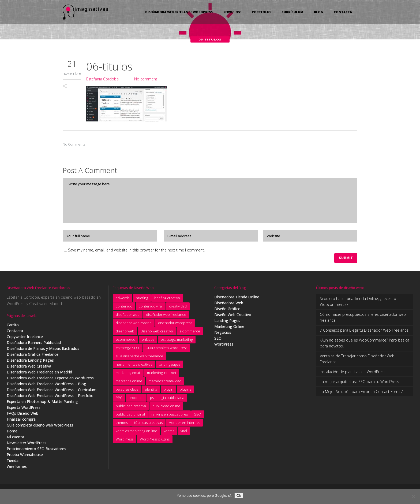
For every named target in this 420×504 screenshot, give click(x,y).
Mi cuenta (15, 438)
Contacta (15, 332)
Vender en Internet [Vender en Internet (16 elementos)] (184, 424)
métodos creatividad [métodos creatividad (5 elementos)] (165, 382)
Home (12, 432)
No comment (146, 79)
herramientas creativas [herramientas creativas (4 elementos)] (134, 365)
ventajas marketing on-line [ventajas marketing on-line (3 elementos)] (136, 432)
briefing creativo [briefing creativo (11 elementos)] (167, 299)
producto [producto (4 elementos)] (136, 399)
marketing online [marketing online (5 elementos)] (129, 382)
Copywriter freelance (25, 338)
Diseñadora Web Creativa (29, 367)
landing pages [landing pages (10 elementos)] (169, 365)
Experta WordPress (24, 408)
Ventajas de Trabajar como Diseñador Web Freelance (357, 360)
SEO (218, 339)
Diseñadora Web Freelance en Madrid (39, 373)
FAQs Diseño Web (22, 414)
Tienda (13, 462)
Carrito (13, 326)
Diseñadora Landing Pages (30, 361)
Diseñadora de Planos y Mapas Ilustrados (43, 349)
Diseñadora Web (229, 304)
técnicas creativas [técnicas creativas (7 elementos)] (148, 424)
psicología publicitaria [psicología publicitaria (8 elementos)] (167, 399)
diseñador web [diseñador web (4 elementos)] (128, 316)
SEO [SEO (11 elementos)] (198, 415)
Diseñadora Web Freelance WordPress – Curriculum (52, 391)
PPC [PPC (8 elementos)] (119, 399)
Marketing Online (229, 327)
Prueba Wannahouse (25, 456)
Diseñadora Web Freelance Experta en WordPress (50, 379)
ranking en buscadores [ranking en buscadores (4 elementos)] (170, 415)
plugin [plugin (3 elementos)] (168, 390)
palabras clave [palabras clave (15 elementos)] (127, 390)
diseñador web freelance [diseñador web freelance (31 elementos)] (166, 316)
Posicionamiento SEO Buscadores (36, 450)
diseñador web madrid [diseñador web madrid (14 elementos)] (134, 324)
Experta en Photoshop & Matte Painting (42, 403)
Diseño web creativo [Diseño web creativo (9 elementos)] (157, 332)
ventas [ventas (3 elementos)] (169, 432)
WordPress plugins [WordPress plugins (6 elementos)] (155, 440)
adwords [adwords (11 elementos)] (123, 299)
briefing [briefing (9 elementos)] (142, 299)
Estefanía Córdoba (102, 79)
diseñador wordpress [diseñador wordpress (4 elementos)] (175, 324)
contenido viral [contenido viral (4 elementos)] (151, 307)
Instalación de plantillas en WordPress (353, 373)
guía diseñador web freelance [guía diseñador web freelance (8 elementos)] (139, 357)
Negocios (223, 333)
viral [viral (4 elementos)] (184, 432)
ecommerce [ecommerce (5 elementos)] (125, 340)
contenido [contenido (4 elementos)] (124, 307)
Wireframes (17, 467)
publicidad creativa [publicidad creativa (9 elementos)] (131, 407)
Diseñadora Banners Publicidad (34, 344)
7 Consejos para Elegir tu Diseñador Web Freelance (364, 331)
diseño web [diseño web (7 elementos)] (125, 332)
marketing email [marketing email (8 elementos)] (128, 374)
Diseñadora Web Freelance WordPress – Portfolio (50, 397)
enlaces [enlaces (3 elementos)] (148, 340)
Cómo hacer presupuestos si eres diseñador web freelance (363, 318)
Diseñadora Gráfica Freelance (33, 355)
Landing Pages (227, 322)
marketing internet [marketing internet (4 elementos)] (162, 374)
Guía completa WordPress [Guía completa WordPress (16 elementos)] (166, 349)
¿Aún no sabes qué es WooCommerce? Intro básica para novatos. (365, 344)
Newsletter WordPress (27, 444)
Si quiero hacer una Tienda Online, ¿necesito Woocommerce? (358, 303)
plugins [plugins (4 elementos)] (185, 390)
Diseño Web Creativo (233, 316)
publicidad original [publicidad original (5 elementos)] (130, 415)
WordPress (224, 345)
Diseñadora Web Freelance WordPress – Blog (46, 385)
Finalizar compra (21, 420)
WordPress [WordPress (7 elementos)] (125, 440)
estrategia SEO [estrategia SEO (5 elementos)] (127, 349)
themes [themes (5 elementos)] (122, 424)
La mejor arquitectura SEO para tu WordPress (359, 383)
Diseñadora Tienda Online (237, 298)
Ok (239, 496)
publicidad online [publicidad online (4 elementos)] (166, 407)
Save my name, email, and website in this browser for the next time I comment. (136, 250)
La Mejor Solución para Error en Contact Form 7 (361, 393)
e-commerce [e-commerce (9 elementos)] (190, 332)
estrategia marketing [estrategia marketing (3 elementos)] (177, 340)
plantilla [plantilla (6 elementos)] (151, 390)
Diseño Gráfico (227, 310)
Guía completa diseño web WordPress (40, 426)
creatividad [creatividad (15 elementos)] (178, 307)
